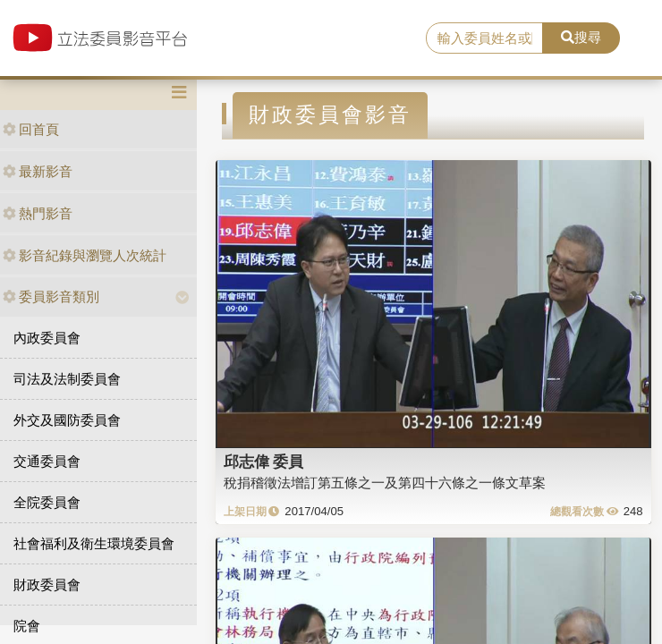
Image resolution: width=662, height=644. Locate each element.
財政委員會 (47, 585)
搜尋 (581, 37)
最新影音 (38, 171)
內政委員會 (47, 338)
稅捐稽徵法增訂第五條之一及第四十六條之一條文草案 (385, 483)
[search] (484, 38)
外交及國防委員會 (67, 420)
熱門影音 (38, 213)
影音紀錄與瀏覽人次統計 (85, 255)
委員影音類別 (51, 297)
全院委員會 (47, 502)
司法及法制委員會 (67, 379)
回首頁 (31, 129)
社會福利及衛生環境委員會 (94, 543)
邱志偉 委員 (264, 462)
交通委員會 (47, 461)
